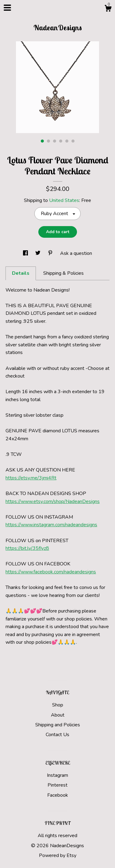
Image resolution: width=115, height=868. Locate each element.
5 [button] (67, 141)
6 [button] (73, 141)
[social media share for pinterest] (51, 253)
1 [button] (42, 141)
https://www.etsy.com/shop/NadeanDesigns (53, 501)
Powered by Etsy (58, 855)
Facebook (58, 795)
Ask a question (76, 253)
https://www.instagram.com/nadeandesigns (51, 525)
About (58, 715)
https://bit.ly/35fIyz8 (27, 548)
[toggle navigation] (7, 8)
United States (64, 200)
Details (21, 273)
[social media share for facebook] (26, 253)
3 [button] (55, 141)
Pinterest (57, 785)
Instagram (57, 775)
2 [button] (48, 141)
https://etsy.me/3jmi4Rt (31, 478)
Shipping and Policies (58, 725)
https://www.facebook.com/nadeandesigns (51, 572)
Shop (58, 705)
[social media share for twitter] (38, 253)
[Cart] (108, 9)
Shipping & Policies (63, 273)
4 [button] (61, 141)
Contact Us (57, 735)
